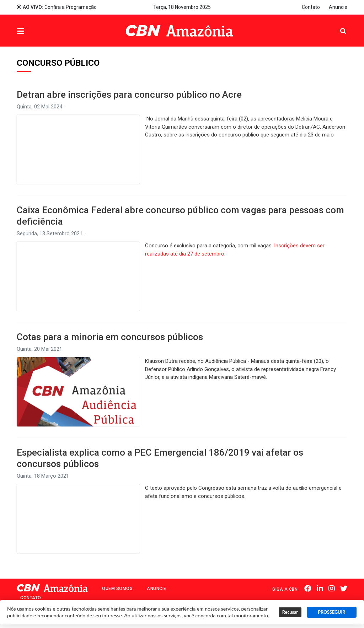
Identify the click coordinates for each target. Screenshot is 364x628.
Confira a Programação (57, 7)
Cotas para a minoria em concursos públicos (110, 337)
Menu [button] (35, 31)
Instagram (332, 589)
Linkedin (320, 589)
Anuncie (338, 7)
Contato (311, 7)
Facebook (308, 589)
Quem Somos (117, 589)
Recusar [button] (290, 612)
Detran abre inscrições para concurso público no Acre (129, 95)
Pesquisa (338, 25)
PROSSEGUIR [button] (331, 612)
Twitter (344, 589)
